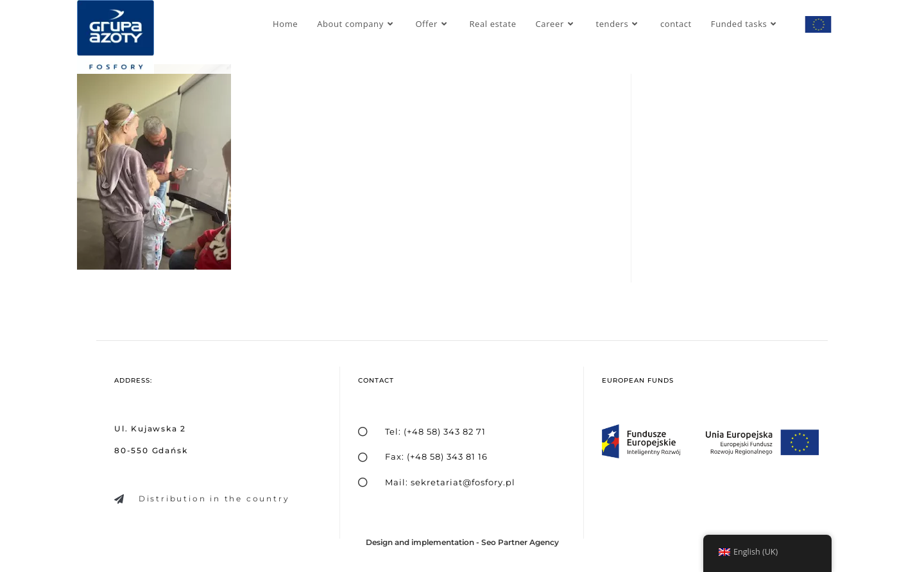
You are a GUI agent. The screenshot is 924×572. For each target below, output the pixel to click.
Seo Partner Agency (520, 542)
